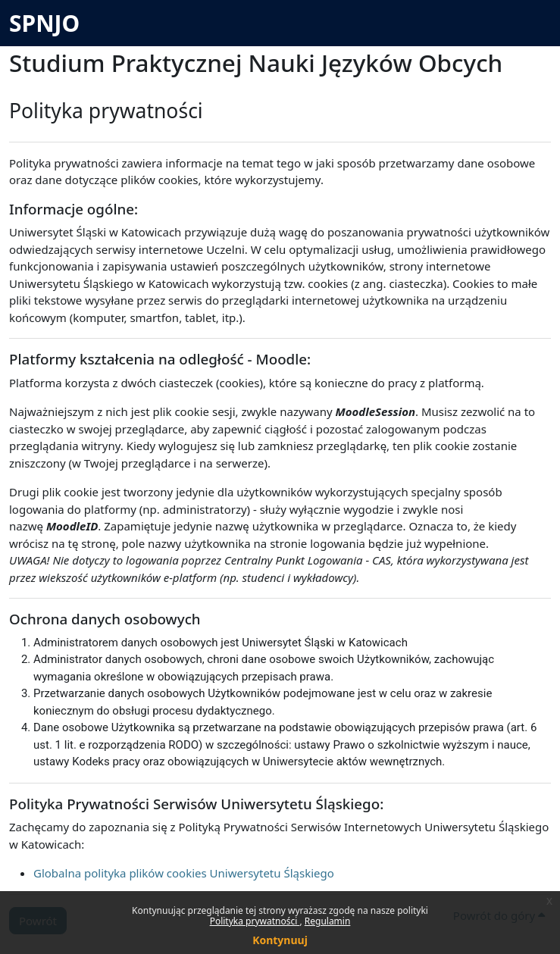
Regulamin (328, 921)
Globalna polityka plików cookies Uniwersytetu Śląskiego (184, 873)
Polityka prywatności (255, 921)
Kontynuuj (280, 940)
